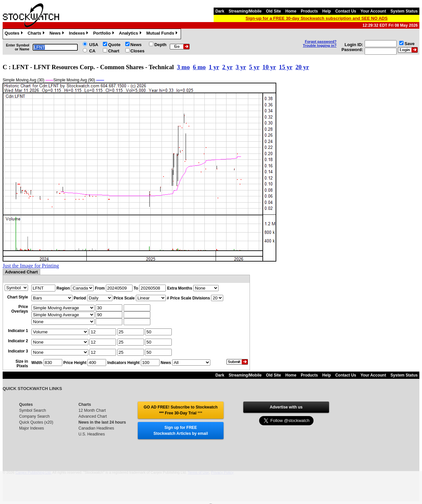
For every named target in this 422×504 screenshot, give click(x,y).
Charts (37, 34)
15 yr (286, 67)
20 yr (302, 67)
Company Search (34, 416)
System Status (404, 11)
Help (327, 11)
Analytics (131, 34)
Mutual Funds (163, 34)
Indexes (79, 34)
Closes (138, 51)
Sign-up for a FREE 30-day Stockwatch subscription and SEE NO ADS (317, 18)
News (58, 34)
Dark (220, 11)
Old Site (273, 11)
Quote (114, 45)
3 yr (241, 67)
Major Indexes (31, 428)
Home (291, 11)
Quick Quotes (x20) (36, 422)
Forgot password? (321, 42)
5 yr (254, 67)
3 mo (183, 67)
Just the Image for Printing (31, 266)
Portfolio (104, 34)
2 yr (227, 67)
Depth (160, 45)
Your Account (373, 11)
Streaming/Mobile (245, 11)
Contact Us (346, 11)
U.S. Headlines (92, 434)
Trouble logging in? (320, 45)
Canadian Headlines (96, 428)
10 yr (269, 67)
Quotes (15, 34)
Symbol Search (32, 410)
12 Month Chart (92, 410)
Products (309, 11)
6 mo (199, 67)
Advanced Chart (93, 416)
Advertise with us (286, 407)
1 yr (214, 67)
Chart (114, 51)
